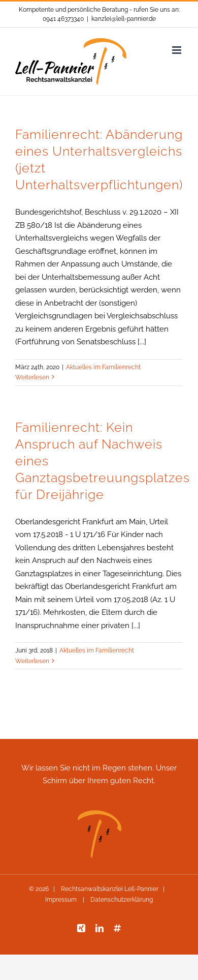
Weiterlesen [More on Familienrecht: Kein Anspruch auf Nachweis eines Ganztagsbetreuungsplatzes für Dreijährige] (32, 661)
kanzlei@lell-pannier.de (124, 19)
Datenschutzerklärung (121, 900)
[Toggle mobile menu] (177, 50)
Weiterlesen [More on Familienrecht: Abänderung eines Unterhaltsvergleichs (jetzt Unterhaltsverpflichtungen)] (32, 377)
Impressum (62, 900)
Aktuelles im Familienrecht (103, 367)
